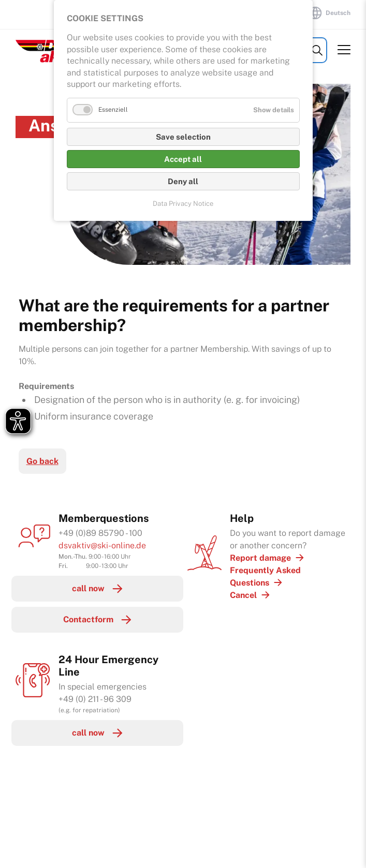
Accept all (183, 159)
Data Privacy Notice (183, 204)
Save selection (183, 137)
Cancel (243, 595)
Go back (42, 461)
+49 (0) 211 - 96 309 (95, 699)
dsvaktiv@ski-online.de (102, 545)
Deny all (183, 181)
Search (317, 50)
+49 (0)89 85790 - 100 (100, 533)
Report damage (260, 558)
